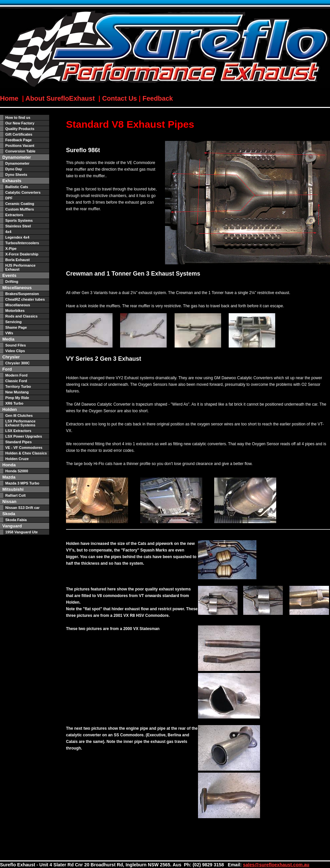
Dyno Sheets (16, 175)
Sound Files (16, 345)
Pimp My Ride (17, 398)
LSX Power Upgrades (24, 436)
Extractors (14, 215)
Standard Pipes (18, 442)
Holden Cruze (17, 459)
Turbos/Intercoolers (22, 243)
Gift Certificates (19, 134)
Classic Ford (16, 381)
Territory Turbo (18, 386)
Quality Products (20, 129)
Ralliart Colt (16, 495)
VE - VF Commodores (24, 448)
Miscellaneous (18, 305)
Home (10, 98)
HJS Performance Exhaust (20, 267)
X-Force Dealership (22, 254)
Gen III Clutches (19, 416)
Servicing (14, 322)
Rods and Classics (21, 316)
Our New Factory (20, 123)
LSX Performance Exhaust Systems (20, 423)
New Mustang (17, 392)
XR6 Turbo (14, 403)
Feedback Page (18, 140)
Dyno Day (14, 169)
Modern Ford (16, 375)
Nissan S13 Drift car (22, 508)
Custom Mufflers (20, 209)
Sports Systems (19, 220)
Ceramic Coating (20, 204)
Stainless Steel (18, 226)
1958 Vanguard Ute (21, 532)
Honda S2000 (17, 471)
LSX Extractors (18, 431)
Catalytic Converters (23, 192)
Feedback (158, 98)
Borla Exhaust (17, 260)
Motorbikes (15, 311)
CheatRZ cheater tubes (25, 299)
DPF (9, 198)
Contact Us (119, 98)
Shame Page (16, 327)
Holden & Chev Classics (26, 453)
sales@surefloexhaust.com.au (276, 865)
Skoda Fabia (16, 520)
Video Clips (15, 351)
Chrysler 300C (17, 363)
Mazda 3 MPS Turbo (22, 483)
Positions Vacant (20, 146)
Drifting (12, 282)
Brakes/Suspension (22, 294)
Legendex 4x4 (17, 237)
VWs (9, 333)
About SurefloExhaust (60, 98)
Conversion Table (20, 151)
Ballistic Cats (17, 187)
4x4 (8, 232)
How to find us (18, 117)
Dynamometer (17, 163)
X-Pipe (11, 249)
